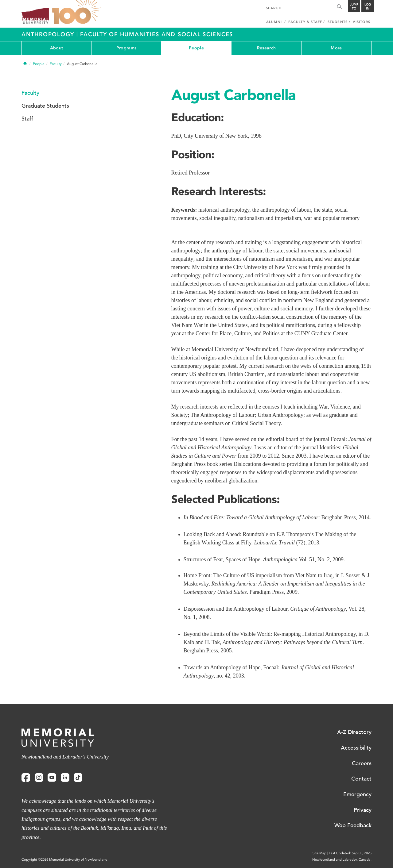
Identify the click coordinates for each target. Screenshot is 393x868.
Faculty (56, 64)
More (336, 48)
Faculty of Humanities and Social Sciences (157, 34)
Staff (27, 119)
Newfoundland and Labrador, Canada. (342, 860)
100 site (77, 12)
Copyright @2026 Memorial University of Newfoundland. (65, 860)
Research (266, 48)
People (196, 48)
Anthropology (49, 34)
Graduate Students (45, 106)
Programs (126, 48)
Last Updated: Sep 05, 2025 (350, 853)
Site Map (319, 853)
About (56, 48)
